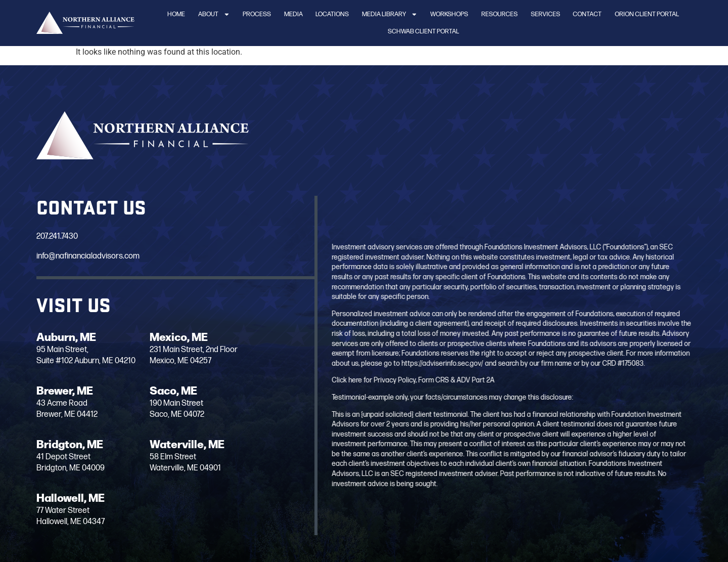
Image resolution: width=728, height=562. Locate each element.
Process (257, 14)
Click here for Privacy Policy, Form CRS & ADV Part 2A (436, 380)
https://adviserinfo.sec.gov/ (466, 363)
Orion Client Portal (647, 14)
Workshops (449, 14)
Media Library (390, 14)
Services (545, 14)
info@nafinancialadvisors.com (88, 256)
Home (176, 14)
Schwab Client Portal (423, 31)
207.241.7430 (57, 236)
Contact (587, 14)
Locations (332, 14)
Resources (499, 14)
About (214, 14)
